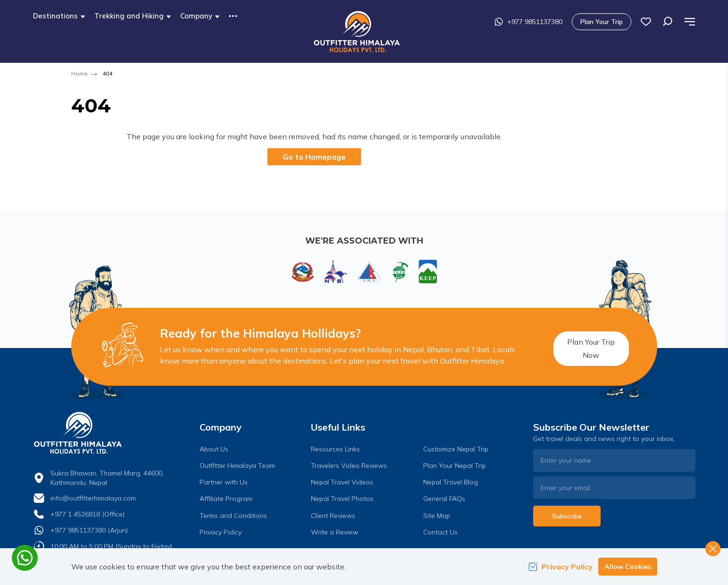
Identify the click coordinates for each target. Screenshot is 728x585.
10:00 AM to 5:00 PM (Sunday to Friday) (111, 546)
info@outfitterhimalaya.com (93, 498)
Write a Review (335, 532)
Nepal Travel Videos (342, 482)
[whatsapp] (25, 558)
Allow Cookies (628, 567)
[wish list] (690, 22)
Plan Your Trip (646, 22)
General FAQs (444, 499)
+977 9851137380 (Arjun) (89, 530)
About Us (214, 449)
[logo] (114, 433)
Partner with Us (224, 482)
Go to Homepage (314, 157)
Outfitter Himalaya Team (237, 466)
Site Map (437, 516)
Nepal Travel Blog (451, 482)
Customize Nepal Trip (456, 449)
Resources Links (335, 449)
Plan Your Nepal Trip (455, 466)
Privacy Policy (221, 532)
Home (79, 73)
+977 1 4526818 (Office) (88, 514)
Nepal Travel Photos (342, 499)
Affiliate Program (226, 499)
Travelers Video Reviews (349, 466)
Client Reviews (333, 516)
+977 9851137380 (573, 22)
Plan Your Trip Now (582, 347)
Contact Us (440, 532)
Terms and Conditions (233, 516)
